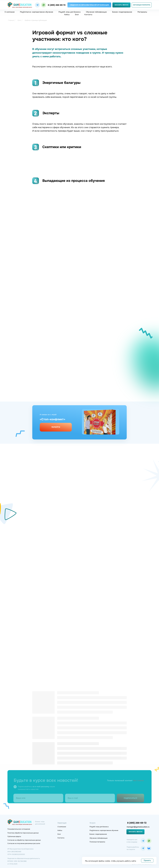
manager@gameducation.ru (138, 827)
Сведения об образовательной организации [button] (89, 5)
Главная (11, 20)
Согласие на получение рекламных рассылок (24, 843)
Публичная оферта (14, 836)
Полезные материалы (97, 842)
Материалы (142, 12)
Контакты (88, 15)
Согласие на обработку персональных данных (24, 840)
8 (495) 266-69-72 (57, 5)
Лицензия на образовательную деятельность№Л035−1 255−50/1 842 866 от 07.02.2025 (24, 861)
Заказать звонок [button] (121, 5)
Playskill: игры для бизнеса (70, 12)
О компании (10, 12)
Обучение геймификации (96, 12)
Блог (77, 15)
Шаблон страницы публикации (36, 20)
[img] (37, 5)
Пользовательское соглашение (19, 829)
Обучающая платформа (142, 5)
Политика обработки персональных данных (23, 833)
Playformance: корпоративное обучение (37, 12)
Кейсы (67, 15)
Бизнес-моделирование (122, 12)
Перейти (56, 427)
